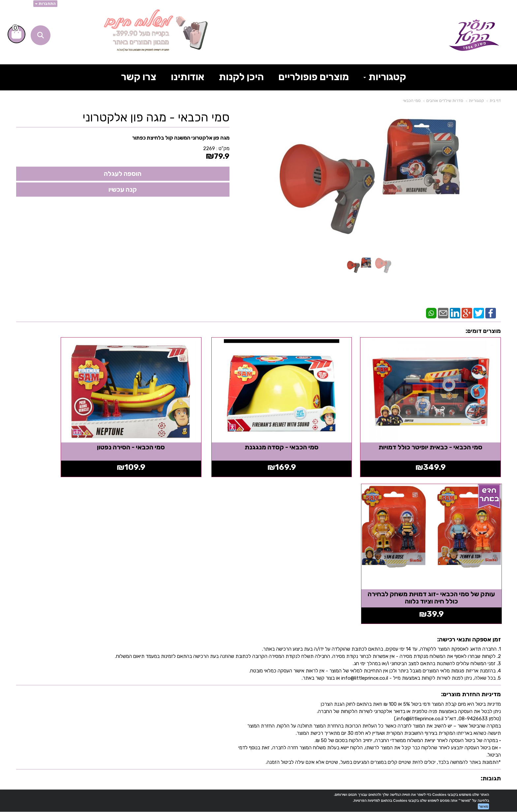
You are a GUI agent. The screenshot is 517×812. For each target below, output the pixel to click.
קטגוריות (476, 101)
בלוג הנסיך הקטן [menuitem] (476, 718)
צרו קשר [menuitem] (139, 77)
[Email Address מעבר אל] (285, 675)
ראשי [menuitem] (493, 667)
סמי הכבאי (412, 101)
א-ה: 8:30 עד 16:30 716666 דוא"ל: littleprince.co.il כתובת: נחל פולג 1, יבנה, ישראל (206, 687)
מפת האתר (481, 643)
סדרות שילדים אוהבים (445, 101)
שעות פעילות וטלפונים (213, 643)
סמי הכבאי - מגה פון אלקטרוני (156, 117)
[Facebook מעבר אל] (351, 675)
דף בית (495, 101)
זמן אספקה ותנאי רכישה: (469, 472)
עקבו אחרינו (355, 643)
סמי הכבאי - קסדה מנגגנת (320, 427)
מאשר (483, 806)
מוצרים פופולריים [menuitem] (314, 77)
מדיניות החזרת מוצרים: (471, 528)
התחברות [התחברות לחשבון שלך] (45, 4)
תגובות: (491, 611)
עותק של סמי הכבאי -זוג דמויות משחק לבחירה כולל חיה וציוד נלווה (73, 431)
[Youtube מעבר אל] (330, 675)
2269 (209, 148)
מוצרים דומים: (483, 331)
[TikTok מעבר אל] (368, 675)
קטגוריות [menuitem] (385, 77)
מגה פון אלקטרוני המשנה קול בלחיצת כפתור (181, 138)
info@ (170, 694)
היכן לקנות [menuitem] (241, 77)
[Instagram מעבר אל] (307, 675)
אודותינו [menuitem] (188, 77)
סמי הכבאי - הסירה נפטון (197, 427)
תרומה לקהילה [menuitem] (479, 698)
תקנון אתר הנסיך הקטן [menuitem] (467, 708)
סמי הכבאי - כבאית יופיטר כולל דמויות (444, 427)
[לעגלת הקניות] (16, 34)
